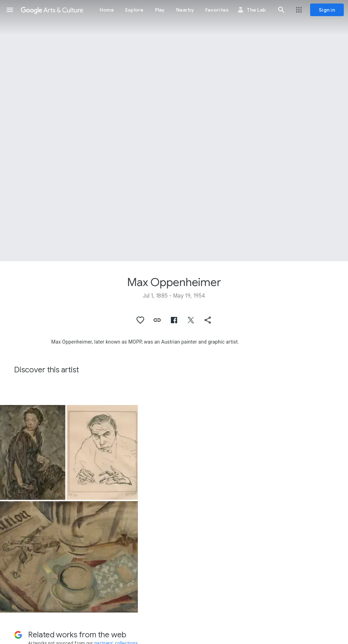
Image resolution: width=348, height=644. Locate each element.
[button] (10, 10)
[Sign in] (327, 10)
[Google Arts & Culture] (52, 10)
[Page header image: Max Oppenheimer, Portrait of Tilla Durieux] (174, 131)
